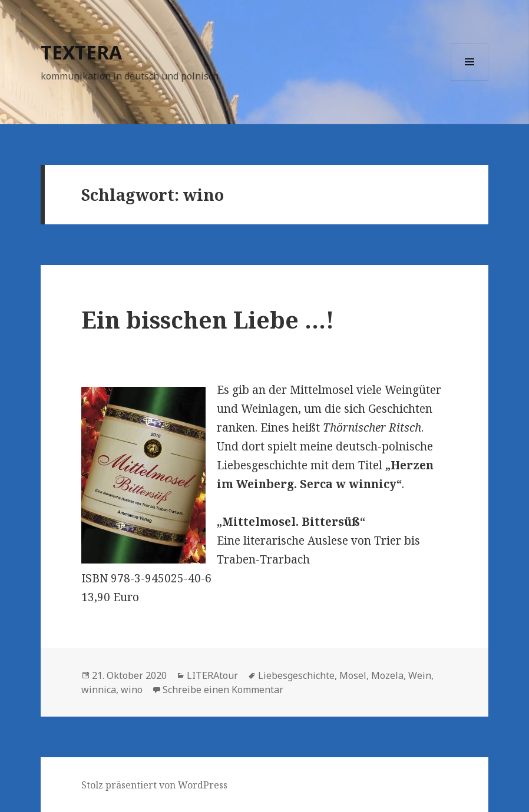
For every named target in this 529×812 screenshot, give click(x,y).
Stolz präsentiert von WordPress (154, 785)
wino (132, 690)
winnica (99, 690)
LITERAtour (212, 675)
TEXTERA (81, 52)
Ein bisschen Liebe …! (208, 319)
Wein (420, 675)
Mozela (387, 675)
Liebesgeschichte (296, 675)
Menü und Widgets (470, 80)
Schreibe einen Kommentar (223, 690)
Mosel (353, 675)
